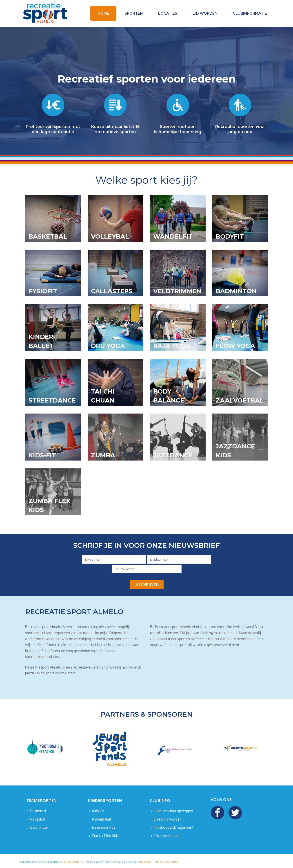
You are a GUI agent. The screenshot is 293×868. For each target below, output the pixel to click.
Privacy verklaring (166, 862)
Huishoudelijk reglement (172, 827)
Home (103, 13)
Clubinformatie (250, 13)
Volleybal (36, 819)
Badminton (38, 827)
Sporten (134, 13)
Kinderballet (100, 819)
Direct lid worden (166, 819)
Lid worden (205, 13)
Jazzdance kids (102, 827)
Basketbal (37, 811)
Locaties (168, 13)
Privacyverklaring (166, 836)
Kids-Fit (97, 811)
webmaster (144, 862)
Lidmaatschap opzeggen (172, 811)
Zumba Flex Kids (104, 836)
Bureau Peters (73, 862)
